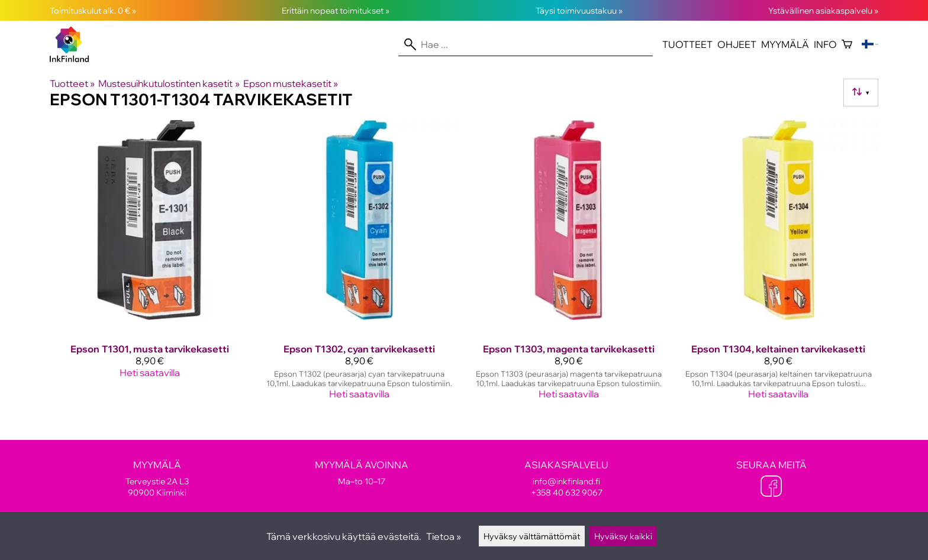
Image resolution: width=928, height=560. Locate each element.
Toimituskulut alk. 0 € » (93, 10)
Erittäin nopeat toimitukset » (336, 10)
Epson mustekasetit (291, 83)
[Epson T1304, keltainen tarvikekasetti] (778, 264)
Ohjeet (737, 44)
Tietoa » (444, 536)
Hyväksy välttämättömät (532, 536)
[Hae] (526, 44)
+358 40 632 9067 (567, 492)
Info (825, 44)
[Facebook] (771, 487)
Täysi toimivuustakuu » (579, 10)
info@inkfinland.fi (566, 481)
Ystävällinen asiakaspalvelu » (823, 10)
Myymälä (785, 44)
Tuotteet (687, 44)
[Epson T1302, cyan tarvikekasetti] (359, 264)
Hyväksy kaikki (623, 536)
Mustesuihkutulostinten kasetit (169, 83)
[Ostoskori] (847, 44)
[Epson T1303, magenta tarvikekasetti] (569, 264)
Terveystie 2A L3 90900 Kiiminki (157, 478)
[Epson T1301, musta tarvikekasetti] (150, 264)
